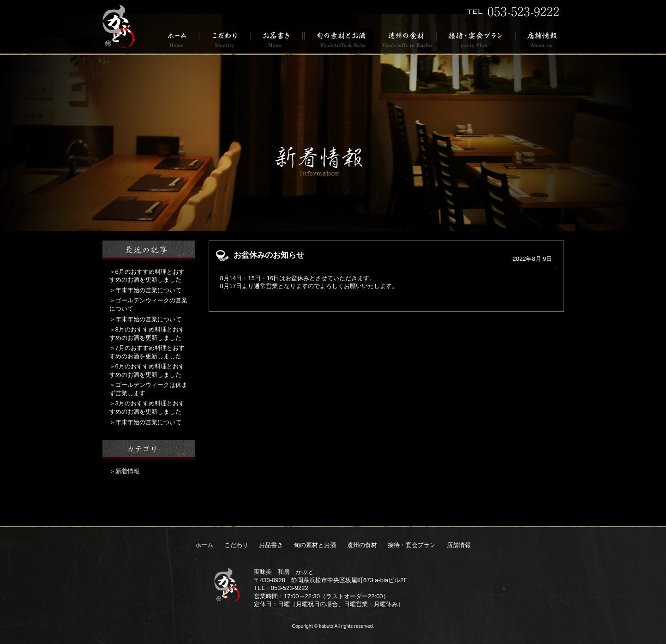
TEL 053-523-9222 (513, 12)
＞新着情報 (124, 471)
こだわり (225, 39)
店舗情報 (540, 39)
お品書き (277, 39)
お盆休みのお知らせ (269, 255)
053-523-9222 (290, 588)
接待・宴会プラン (476, 39)
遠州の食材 (407, 39)
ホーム (180, 39)
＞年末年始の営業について (145, 290)
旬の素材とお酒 (340, 39)
